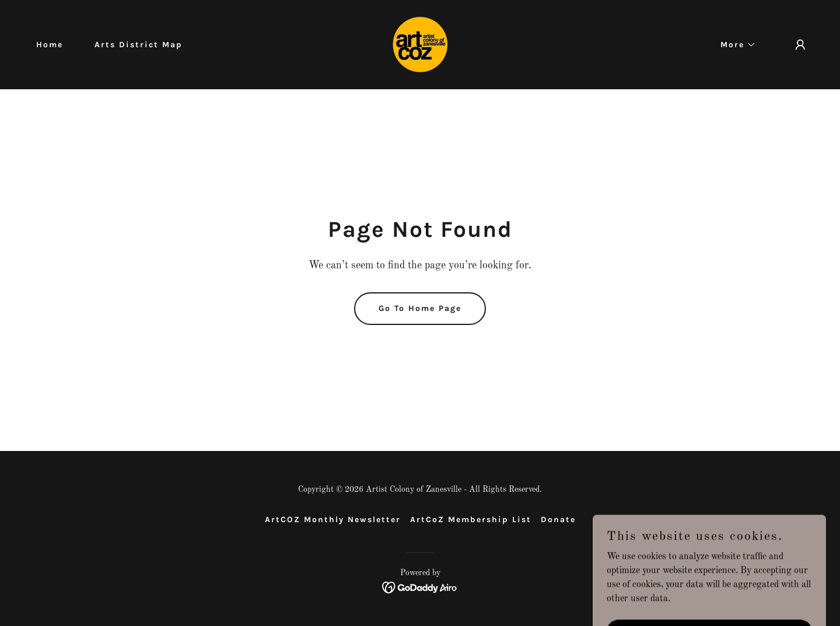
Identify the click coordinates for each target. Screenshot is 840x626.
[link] (420, 44)
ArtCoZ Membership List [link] (471, 520)
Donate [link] (558, 520)
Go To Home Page (420, 308)
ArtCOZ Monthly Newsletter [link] (333, 520)
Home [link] (50, 45)
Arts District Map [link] (139, 45)
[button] (734, 45)
